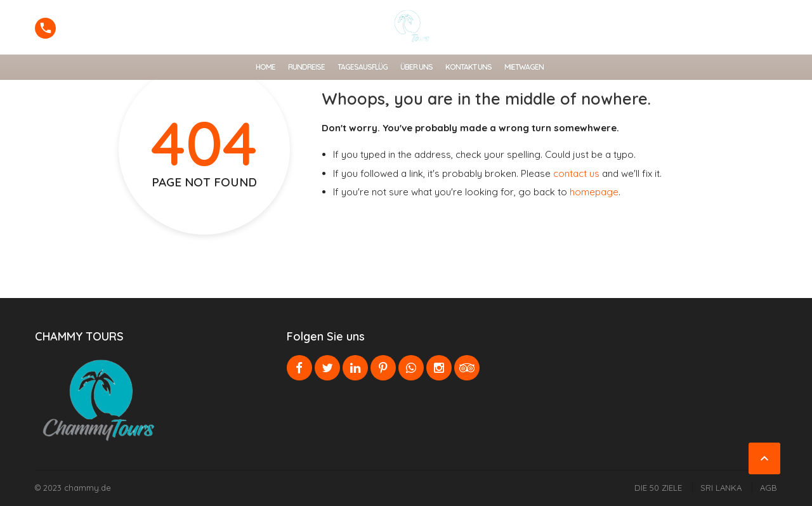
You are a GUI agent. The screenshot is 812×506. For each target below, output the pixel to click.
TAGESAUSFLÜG (363, 67)
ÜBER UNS (416, 67)
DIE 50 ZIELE (658, 488)
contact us (576, 173)
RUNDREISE (306, 67)
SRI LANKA (721, 488)
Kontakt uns (468, 67)
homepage (594, 192)
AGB (769, 488)
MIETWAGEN (524, 67)
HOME (265, 67)
